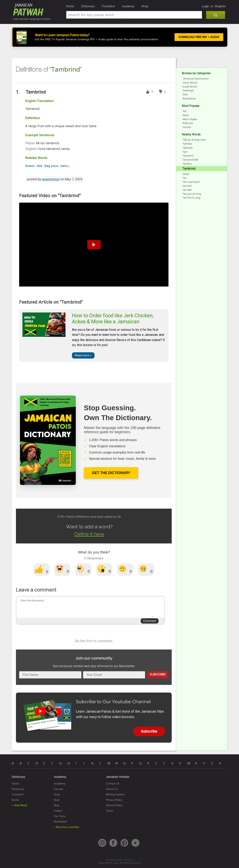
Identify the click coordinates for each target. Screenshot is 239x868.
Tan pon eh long (192, 194)
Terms (110, 811)
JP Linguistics (126, 860)
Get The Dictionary (111, 473)
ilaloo (65, 166)
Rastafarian (189, 98)
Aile (40, 166)
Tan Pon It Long (191, 198)
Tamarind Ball (190, 160)
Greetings (188, 90)
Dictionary (88, 6)
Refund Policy (114, 805)
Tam (185, 152)
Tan (185, 111)
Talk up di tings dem (194, 140)
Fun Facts (60, 816)
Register (220, 6)
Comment (150, 621)
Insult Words (190, 87)
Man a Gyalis (190, 119)
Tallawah (188, 148)
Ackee (30, 166)
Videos (58, 811)
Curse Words (190, 83)
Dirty (185, 94)
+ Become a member (67, 827)
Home (70, 6)
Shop (145, 6)
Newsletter (60, 822)
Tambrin (187, 164)
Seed (185, 115)
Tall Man (187, 144)
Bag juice (52, 166)
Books (15, 800)
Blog (57, 805)
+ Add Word (19, 805)
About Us (112, 789)
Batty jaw (188, 123)
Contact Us (113, 784)
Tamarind (188, 156)
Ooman (187, 127)
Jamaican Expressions (196, 79)
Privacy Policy (114, 800)
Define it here (89, 534)
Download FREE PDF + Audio (198, 37)
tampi (186, 174)
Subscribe (158, 674)
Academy (128, 6)
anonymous (51, 179)
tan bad (187, 186)
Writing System (115, 794)
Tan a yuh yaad (191, 182)
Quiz (57, 800)
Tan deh (187, 190)
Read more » (83, 355)
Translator (108, 6)
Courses (58, 789)
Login (206, 6)
